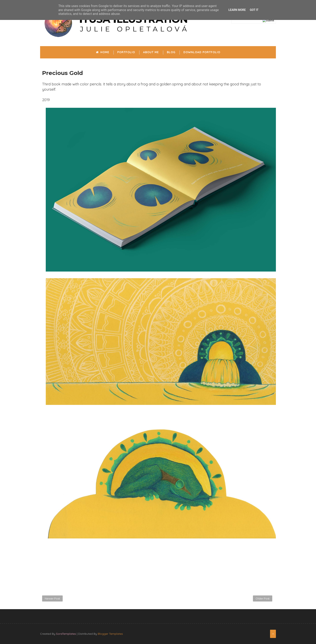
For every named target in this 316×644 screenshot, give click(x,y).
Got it (254, 10)
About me (151, 52)
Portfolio (126, 52)
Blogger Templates (110, 634)
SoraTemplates (66, 634)
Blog (171, 52)
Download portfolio (202, 52)
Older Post (263, 598)
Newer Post (52, 598)
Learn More (237, 10)
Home (103, 52)
